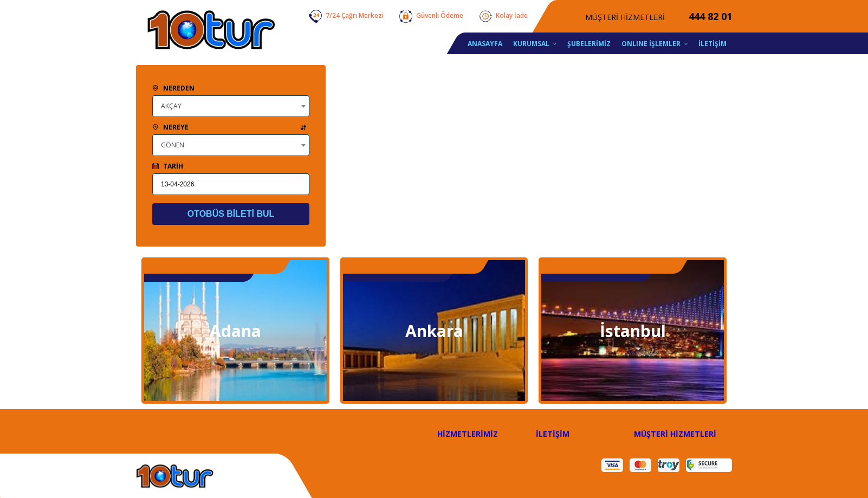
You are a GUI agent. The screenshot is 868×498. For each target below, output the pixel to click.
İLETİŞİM (553, 434)
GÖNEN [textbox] (173, 145)
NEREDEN (173, 88)
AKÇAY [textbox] (171, 106)
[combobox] (231, 106)
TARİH (168, 166)
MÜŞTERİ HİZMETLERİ (675, 434)
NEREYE (229, 127)
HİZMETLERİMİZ (468, 434)
